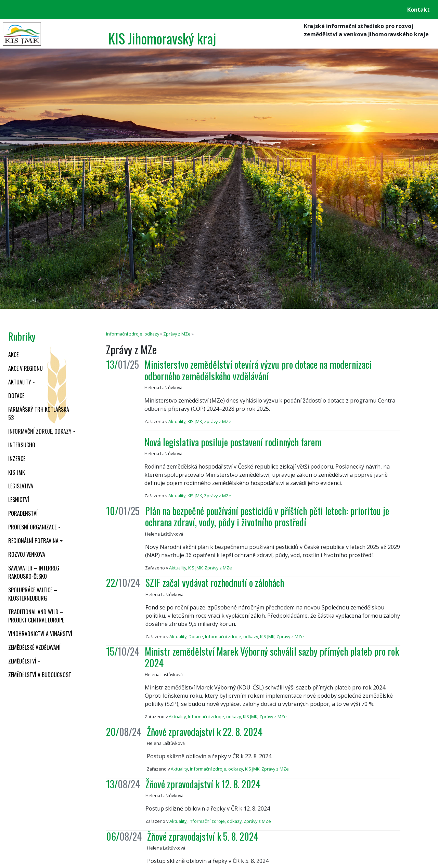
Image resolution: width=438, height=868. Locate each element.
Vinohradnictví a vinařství (40, 634)
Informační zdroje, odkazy (40, 431)
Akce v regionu (25, 368)
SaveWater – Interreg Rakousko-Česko (34, 572)
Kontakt (418, 10)
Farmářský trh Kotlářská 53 (39, 413)
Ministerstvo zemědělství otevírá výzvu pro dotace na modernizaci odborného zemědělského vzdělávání (258, 370)
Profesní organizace (32, 527)
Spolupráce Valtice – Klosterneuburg (33, 594)
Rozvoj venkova (27, 554)
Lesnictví (19, 500)
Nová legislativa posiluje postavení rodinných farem (233, 442)
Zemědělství (22, 661)
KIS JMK (17, 472)
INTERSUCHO (22, 445)
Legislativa (21, 486)
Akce (13, 355)
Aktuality (20, 382)
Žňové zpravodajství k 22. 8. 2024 (205, 732)
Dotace (16, 396)
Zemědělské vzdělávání (34, 647)
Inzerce (17, 459)
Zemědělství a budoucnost (40, 675)
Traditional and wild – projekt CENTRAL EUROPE (36, 616)
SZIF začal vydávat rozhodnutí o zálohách (215, 583)
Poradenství (23, 513)
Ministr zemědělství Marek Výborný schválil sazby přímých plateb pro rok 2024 (272, 657)
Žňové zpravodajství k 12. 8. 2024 (203, 784)
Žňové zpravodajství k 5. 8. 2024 (203, 836)
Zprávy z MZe (177, 334)
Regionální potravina (33, 541)
